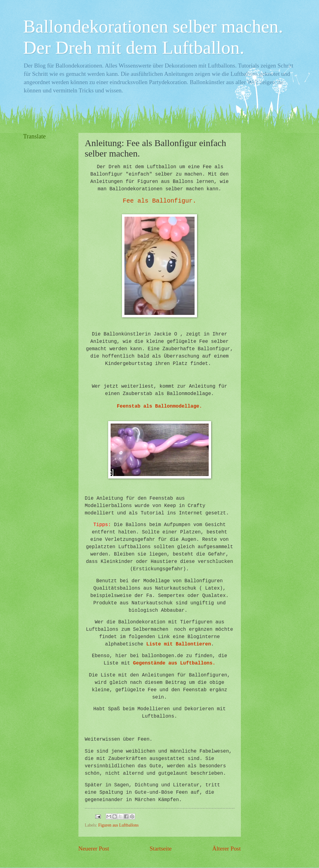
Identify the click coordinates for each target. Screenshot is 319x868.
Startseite (161, 849)
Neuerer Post (94, 849)
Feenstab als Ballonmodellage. (159, 406)
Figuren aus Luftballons (119, 825)
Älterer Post (227, 849)
